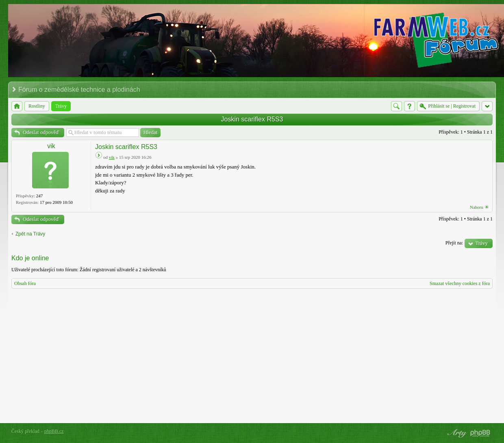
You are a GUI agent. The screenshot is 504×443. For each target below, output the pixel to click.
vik (51, 146)
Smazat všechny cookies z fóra (460, 283)
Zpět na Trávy (30, 234)
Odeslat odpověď (41, 132)
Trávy (481, 243)
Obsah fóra (25, 283)
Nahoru (477, 207)
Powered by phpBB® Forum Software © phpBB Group (480, 433)
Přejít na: (454, 243)
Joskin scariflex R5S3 (252, 119)
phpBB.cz (54, 431)
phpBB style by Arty (456, 433)
